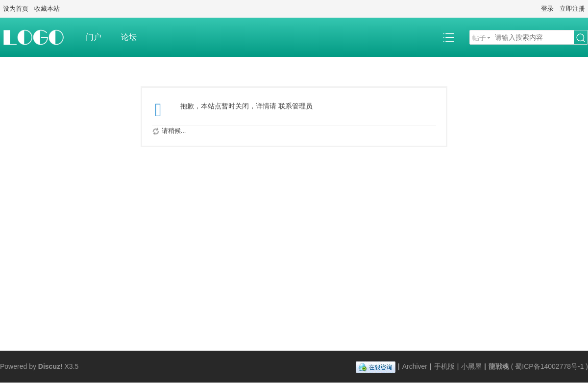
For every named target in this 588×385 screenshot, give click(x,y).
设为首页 (16, 9)
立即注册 (572, 9)
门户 (94, 37)
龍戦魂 (499, 366)
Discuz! (50, 366)
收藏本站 (47, 9)
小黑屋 (471, 366)
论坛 (129, 37)
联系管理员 (295, 106)
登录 (547, 9)
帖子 (479, 38)
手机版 (444, 366)
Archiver (415, 366)
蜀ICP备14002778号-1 (549, 366)
